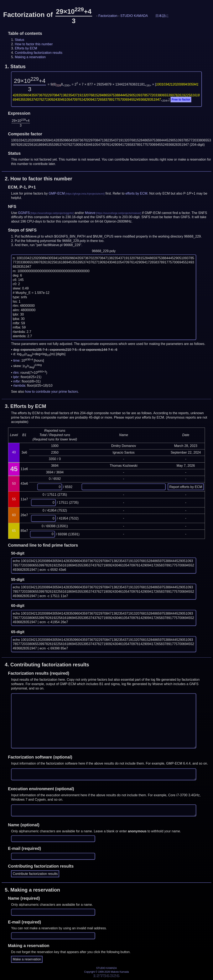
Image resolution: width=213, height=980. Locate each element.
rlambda (19, 386)
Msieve (90, 213)
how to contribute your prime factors (51, 392)
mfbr (16, 381)
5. (32, 890)
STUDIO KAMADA (134, 16)
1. (15, 66)
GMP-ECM (57, 193)
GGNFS (24, 213)
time (16, 360)
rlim (16, 373)
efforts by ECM (136, 193)
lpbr (16, 377)
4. (47, 665)
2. (38, 179)
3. (25, 406)
